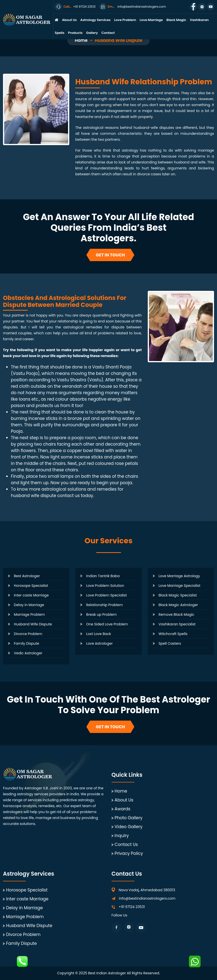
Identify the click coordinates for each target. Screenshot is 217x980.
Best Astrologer (27, 576)
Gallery (92, 33)
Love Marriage (151, 20)
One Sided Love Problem (107, 624)
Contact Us (126, 844)
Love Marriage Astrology (179, 576)
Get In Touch (110, 255)
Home (81, 40)
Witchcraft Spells (173, 634)
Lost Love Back (98, 634)
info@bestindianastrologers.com (147, 898)
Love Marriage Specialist (180, 586)
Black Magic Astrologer (178, 605)
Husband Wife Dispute (33, 624)
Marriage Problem (29, 615)
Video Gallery (129, 827)
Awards (122, 809)
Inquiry (122, 836)
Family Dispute (26, 643)
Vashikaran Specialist (177, 624)
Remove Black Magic (177, 615)
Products (75, 33)
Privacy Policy (129, 853)
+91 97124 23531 (132, 907)
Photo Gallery (129, 818)
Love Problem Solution (105, 586)
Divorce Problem (28, 634)
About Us (69, 20)
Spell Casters (170, 643)
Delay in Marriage (29, 605)
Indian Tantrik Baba (103, 576)
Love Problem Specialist (106, 595)
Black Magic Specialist (178, 595)
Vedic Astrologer (28, 653)
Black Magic (176, 20)
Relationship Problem (104, 605)
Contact (108, 33)
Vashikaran (199, 20)
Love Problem (125, 20)
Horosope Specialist (31, 586)
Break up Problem (101, 615)
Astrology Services (96, 20)
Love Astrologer (99, 643)
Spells (60, 33)
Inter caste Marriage (31, 595)
